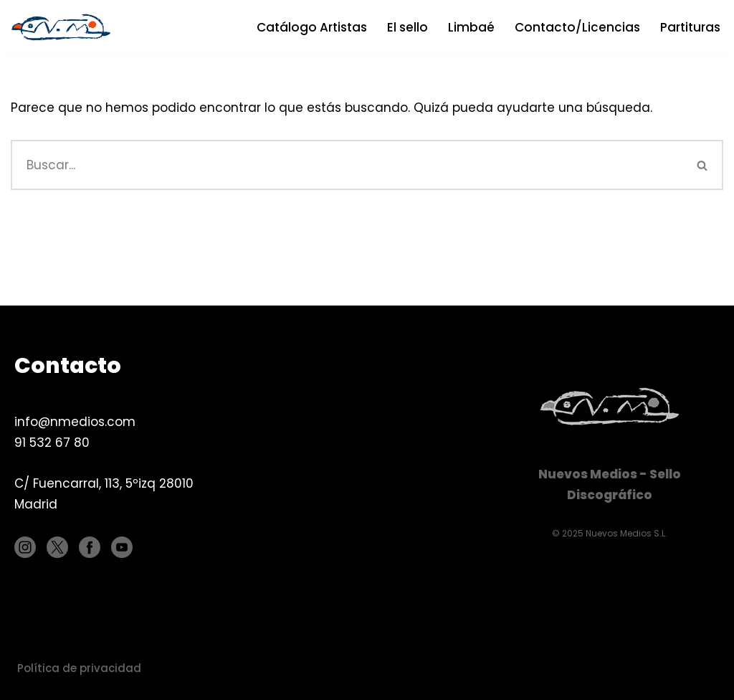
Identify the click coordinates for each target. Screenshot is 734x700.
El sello (407, 27)
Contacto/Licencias (577, 27)
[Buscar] (347, 165)
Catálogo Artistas (312, 27)
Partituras (690, 27)
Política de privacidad (79, 668)
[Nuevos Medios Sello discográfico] (65, 27)
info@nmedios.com (75, 422)
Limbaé (471, 27)
